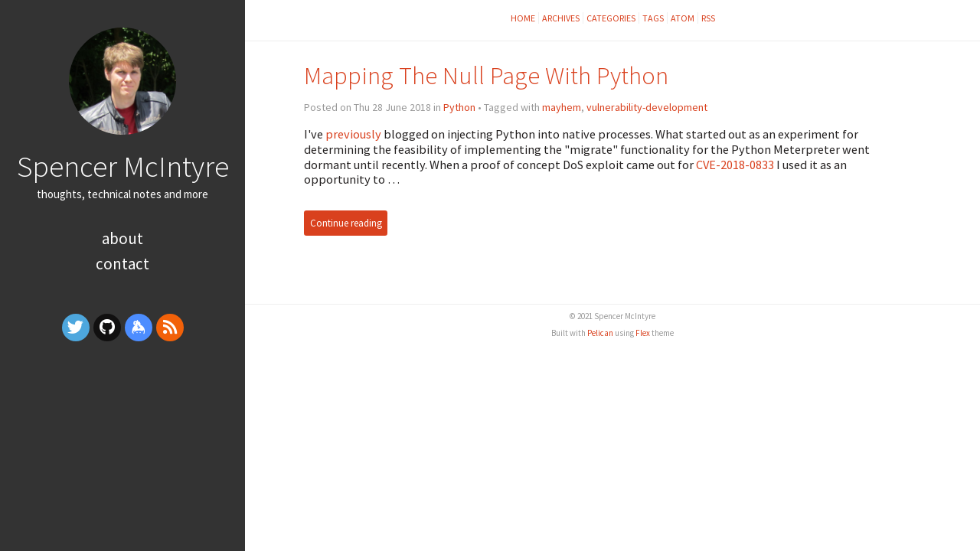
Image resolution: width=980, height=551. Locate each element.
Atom (683, 18)
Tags (653, 18)
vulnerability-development (647, 107)
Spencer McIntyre (123, 166)
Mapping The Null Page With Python (486, 75)
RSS (708, 18)
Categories (611, 18)
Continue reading (346, 223)
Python (459, 107)
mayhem (562, 107)
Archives (561, 18)
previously (353, 134)
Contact (122, 264)
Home (523, 18)
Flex (643, 333)
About (122, 238)
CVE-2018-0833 (735, 165)
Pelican (600, 333)
